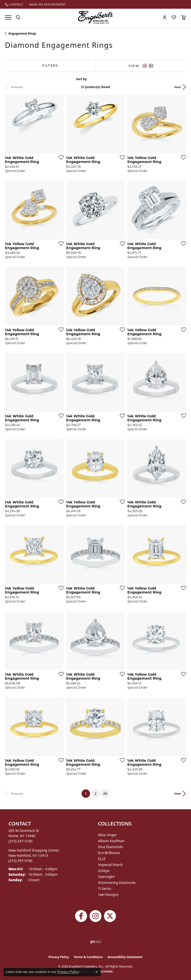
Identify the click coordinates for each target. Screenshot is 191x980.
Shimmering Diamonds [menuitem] (117, 883)
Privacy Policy (59, 957)
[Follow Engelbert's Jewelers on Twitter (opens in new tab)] (110, 916)
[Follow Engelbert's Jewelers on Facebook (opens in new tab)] (81, 916)
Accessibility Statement (125, 957)
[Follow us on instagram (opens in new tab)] (95, 916)
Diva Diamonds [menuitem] (110, 847)
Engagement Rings (22, 33)
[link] (14, 4)
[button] (18, 17)
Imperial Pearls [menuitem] (110, 865)
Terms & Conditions (88, 957)
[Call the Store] (21, 841)
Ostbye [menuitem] (104, 871)
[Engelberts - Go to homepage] (95, 17)
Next (178, 87)
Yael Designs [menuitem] (108, 895)
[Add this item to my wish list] (60, 157)
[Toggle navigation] (8, 17)
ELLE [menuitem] (102, 859)
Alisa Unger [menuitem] (107, 835)
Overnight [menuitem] (106, 877)
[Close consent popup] (97, 972)
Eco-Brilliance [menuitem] (109, 853)
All (105, 793)
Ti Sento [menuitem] (105, 889)
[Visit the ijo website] (96, 942)
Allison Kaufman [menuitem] (111, 841)
